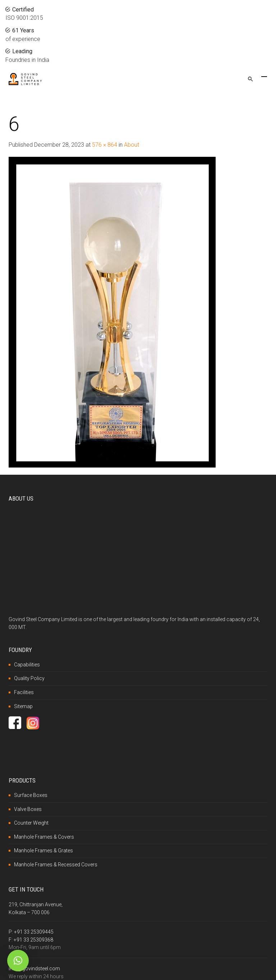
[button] (18, 961)
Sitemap (23, 706)
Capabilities (27, 665)
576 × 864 (105, 145)
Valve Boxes (28, 809)
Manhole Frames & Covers (44, 837)
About (132, 145)
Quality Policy (29, 678)
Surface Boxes (31, 795)
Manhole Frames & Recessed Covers (56, 865)
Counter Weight (31, 823)
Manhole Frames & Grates (43, 851)
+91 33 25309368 (33, 940)
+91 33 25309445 (34, 932)
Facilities (24, 692)
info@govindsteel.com (34, 968)
